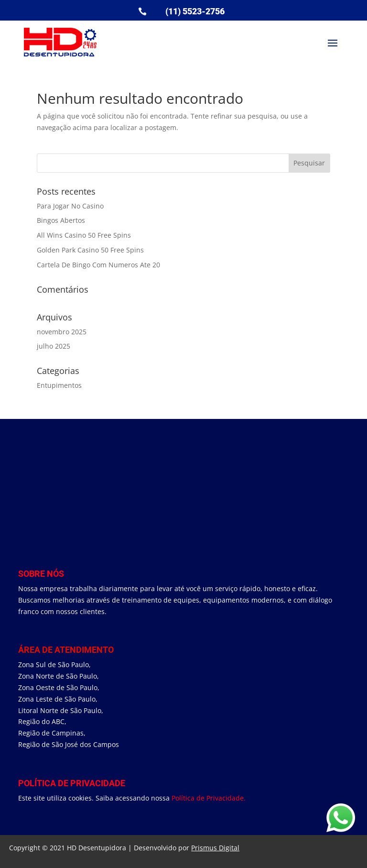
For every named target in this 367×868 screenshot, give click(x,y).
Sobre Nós (41, 574)
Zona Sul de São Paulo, (54, 665)
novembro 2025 (62, 332)
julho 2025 (54, 346)
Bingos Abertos (61, 220)
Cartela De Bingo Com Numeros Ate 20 (98, 265)
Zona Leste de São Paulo (57, 699)
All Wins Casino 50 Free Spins (84, 235)
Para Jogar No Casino (70, 206)
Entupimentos (59, 385)
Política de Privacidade (72, 783)
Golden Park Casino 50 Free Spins (90, 250)
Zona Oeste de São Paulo (58, 687)
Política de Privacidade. (209, 798)
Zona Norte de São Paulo (58, 676)
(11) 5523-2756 (195, 11)
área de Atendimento (66, 650)
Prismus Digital (215, 848)
